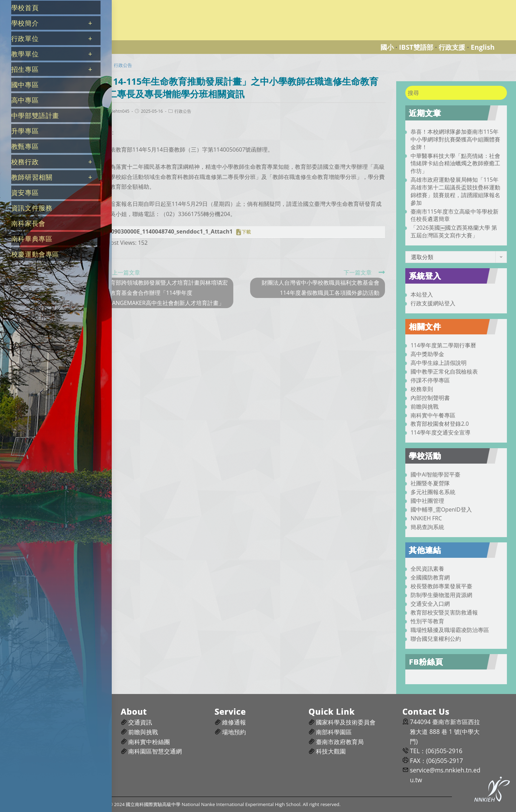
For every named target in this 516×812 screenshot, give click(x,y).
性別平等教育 (427, 621)
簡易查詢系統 (427, 527)
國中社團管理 (427, 501)
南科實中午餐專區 (433, 415)
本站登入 (422, 294)
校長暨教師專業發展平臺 (441, 586)
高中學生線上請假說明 (439, 363)
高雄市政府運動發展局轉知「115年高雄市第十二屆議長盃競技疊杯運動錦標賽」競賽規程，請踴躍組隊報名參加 (455, 191)
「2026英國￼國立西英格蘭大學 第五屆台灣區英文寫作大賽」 (454, 231)
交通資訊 (140, 722)
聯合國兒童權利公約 (436, 639)
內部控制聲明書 (430, 398)
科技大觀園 (331, 751)
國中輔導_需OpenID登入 (441, 509)
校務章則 (422, 389)
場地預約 (234, 732)
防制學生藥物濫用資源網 (441, 595)
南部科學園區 (334, 732)
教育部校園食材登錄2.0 (440, 424)
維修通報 (234, 722)
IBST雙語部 (416, 47)
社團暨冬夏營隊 (430, 483)
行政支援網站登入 (433, 303)
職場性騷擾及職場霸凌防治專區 (450, 630)
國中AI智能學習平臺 (435, 474)
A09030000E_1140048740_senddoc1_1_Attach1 (170, 231)
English (483, 47)
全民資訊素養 (427, 569)
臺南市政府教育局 (340, 742)
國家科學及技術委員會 (346, 722)
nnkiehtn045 (117, 111)
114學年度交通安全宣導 (441, 432)
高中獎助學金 (427, 354)
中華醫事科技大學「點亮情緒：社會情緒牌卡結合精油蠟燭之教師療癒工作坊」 (455, 164)
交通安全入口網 (430, 604)
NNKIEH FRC (426, 518)
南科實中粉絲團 (149, 742)
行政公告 (183, 111)
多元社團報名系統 (433, 492)
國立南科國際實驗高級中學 (128, 4)
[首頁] (103, 65)
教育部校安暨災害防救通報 (444, 612)
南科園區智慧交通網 (155, 751)
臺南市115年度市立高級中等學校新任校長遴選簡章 (455, 215)
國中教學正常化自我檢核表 (444, 372)
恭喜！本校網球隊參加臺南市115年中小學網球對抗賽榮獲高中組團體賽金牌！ (455, 139)
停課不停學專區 (430, 380)
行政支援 (452, 47)
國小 (387, 47)
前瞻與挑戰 (425, 407)
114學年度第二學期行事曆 (443, 345)
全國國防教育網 (430, 577)
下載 (246, 232)
